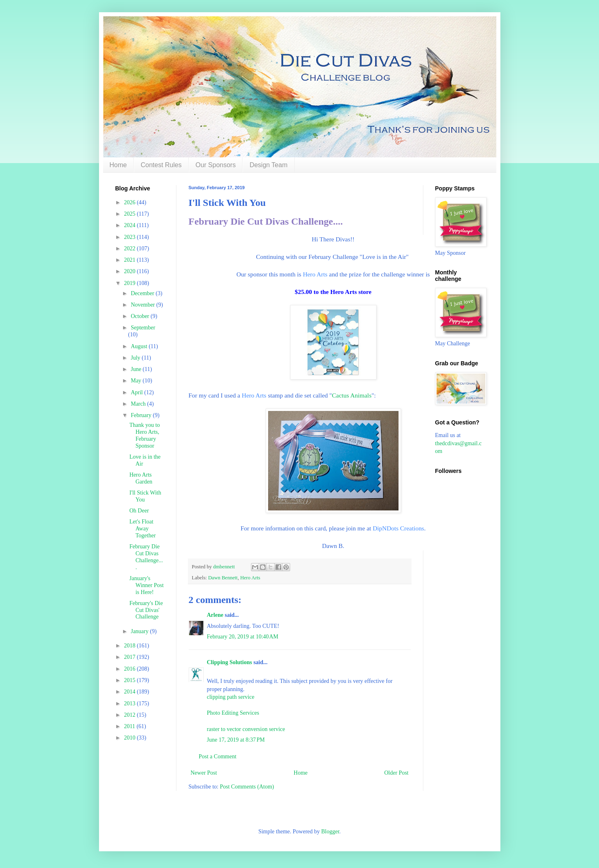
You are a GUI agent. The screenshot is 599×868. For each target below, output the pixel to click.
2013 (130, 703)
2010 (130, 738)
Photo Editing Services (233, 713)
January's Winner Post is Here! (146, 585)
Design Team (268, 165)
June (137, 369)
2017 (130, 657)
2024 (130, 225)
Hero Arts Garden (141, 478)
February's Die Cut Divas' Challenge (146, 610)
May (137, 381)
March (139, 404)
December (143, 293)
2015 (130, 680)
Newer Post (204, 773)
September (143, 328)
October (141, 316)
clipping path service (231, 697)
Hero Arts (315, 274)
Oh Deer (139, 511)
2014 (130, 692)
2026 (130, 202)
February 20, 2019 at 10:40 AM (243, 637)
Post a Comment (218, 756)
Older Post (396, 773)
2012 (130, 715)
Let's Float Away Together (142, 529)
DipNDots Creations (399, 528)
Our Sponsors (216, 165)
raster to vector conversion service (246, 729)
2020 (130, 271)
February (142, 415)
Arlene (215, 615)
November (144, 305)
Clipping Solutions (230, 662)
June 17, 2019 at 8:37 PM (236, 740)
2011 (130, 726)
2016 (130, 669)
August (140, 346)
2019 (130, 283)
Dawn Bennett (223, 578)
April (138, 392)
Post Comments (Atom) (247, 787)
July (136, 358)
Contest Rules (161, 165)
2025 (130, 214)
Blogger (330, 832)
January (140, 631)
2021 (130, 260)
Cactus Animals (352, 395)
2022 (130, 248)
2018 (130, 646)
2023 (130, 237)
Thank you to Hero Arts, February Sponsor (144, 435)
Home (118, 165)
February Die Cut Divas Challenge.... (266, 221)
